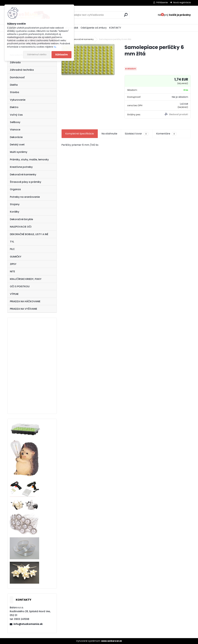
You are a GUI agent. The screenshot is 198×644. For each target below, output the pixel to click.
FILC (12, 249)
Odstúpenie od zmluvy (94, 28)
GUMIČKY (16, 257)
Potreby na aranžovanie (25, 197)
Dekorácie (16, 137)
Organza (15, 189)
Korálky (15, 212)
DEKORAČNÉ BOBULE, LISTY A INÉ (29, 234)
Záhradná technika (22, 70)
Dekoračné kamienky (23, 175)
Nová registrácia (182, 2)
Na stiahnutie (109, 134)
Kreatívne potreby (21, 167)
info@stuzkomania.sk (28, 624)
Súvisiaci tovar (137, 134)
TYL (12, 242)
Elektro (14, 107)
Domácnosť (17, 77)
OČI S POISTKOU (20, 286)
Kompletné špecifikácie (80, 134)
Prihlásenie (162, 2)
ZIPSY (13, 264)
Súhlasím (61, 55)
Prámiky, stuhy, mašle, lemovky (29, 160)
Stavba (14, 92)
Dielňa (14, 85)
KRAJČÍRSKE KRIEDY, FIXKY (26, 279)
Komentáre (166, 134)
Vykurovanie (18, 100)
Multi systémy (19, 152)
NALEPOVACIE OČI (21, 227)
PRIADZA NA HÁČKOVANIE (25, 301)
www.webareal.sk (112, 641)
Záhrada (15, 62)
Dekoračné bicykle (21, 219)
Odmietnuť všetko (37, 55)
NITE (12, 271)
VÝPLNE (14, 294)
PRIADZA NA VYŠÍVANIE (24, 309)
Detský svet (17, 145)
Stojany (15, 204)
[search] (126, 15)
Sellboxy (15, 122)
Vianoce (15, 130)
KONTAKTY (115, 28)
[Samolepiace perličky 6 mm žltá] (88, 60)
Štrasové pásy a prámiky (26, 182)
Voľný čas (16, 115)
